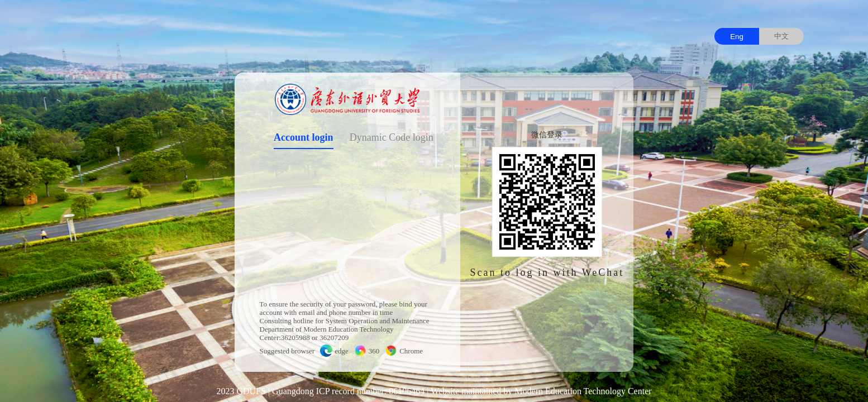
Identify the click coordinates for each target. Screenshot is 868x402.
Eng (737, 37)
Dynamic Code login (392, 137)
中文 (781, 36)
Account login (304, 137)
